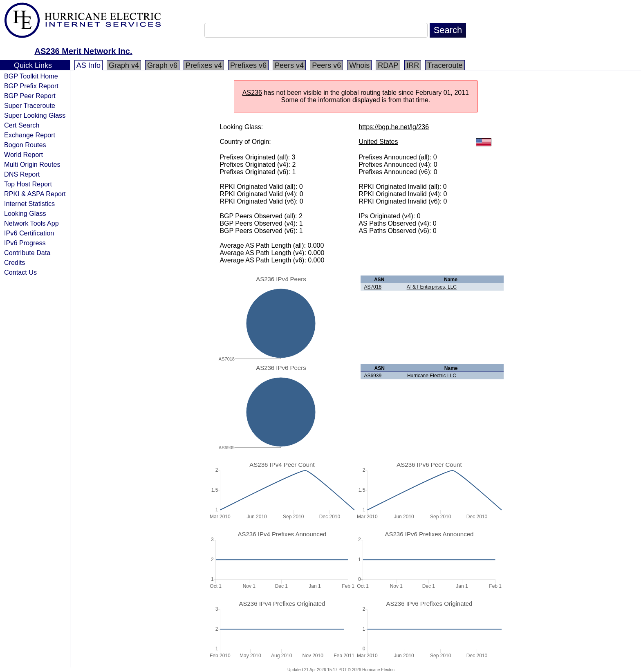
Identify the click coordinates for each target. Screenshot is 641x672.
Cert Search (22, 125)
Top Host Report (28, 184)
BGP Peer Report (30, 96)
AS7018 (373, 287)
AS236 (252, 93)
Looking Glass (25, 213)
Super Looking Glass (35, 115)
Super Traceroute (30, 105)
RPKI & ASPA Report (35, 194)
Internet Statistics (29, 204)
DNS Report (22, 174)
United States (378, 142)
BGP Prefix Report (31, 86)
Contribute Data (27, 253)
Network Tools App (31, 223)
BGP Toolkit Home (31, 76)
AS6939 (373, 376)
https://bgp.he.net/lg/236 (394, 127)
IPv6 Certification (29, 233)
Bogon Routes (25, 145)
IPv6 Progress (25, 243)
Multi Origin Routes (32, 164)
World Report (24, 155)
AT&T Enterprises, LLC (432, 287)
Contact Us (20, 272)
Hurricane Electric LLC (432, 376)
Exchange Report (30, 135)
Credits (15, 262)
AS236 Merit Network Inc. (84, 51)
